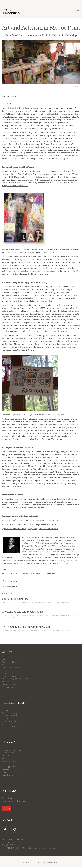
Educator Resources (9, 721)
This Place (5, 718)
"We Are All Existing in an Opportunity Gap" (27, 627)
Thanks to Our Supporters (12, 772)
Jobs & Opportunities (10, 767)
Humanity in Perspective (11, 668)
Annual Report (7, 775)
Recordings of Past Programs (13, 724)
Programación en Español (11, 684)
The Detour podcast (9, 716)
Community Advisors (9, 764)
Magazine (5, 710)
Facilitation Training (9, 676)
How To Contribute (9, 727)
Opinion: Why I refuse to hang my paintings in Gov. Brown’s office (30, 529)
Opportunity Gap (27, 573)
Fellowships (6, 673)
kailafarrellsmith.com (60, 563)
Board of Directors (9, 761)
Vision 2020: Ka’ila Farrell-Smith (15, 520)
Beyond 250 (6, 681)
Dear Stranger (7, 665)
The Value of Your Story (15, 598)
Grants (4, 670)
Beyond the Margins (9, 713)
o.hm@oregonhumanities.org (43, 848)
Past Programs (7, 687)
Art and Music (8, 573)
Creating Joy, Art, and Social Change (22, 611)
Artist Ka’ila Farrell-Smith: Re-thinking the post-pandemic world (29, 524)
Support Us (6, 769)
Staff (3, 758)
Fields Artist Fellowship (46, 573)
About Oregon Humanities (12, 750)
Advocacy (5, 755)
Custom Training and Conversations (15, 679)
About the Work (8, 753)
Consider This (7, 659)
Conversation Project (10, 662)
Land (17, 573)
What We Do (10, 652)
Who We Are (10, 742)
